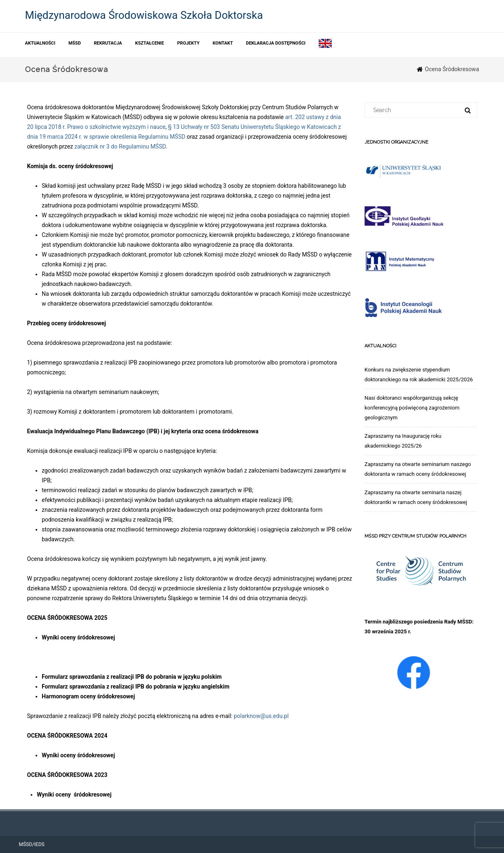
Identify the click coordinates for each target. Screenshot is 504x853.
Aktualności (40, 43)
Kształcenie (150, 43)
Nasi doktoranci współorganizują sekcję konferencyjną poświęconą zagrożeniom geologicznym (412, 408)
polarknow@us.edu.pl (261, 716)
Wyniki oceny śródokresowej (78, 637)
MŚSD (74, 43)
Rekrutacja (108, 43)
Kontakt (223, 43)
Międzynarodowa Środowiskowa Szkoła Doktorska (144, 15)
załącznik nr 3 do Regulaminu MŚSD (120, 146)
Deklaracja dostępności (276, 43)
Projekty (188, 43)
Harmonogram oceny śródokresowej (88, 696)
